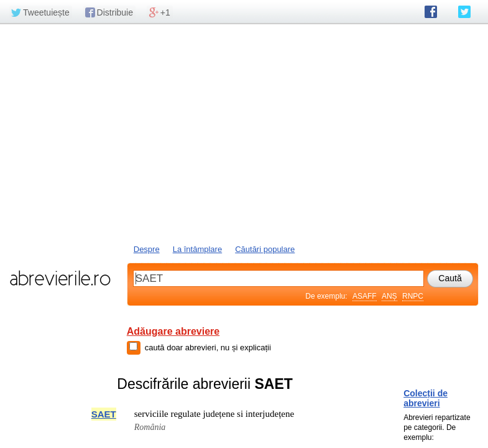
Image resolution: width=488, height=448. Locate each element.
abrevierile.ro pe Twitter (464, 12)
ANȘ (389, 296)
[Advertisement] (244, 133)
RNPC (413, 296)
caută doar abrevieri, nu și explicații (208, 348)
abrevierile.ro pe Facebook (431, 12)
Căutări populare (265, 249)
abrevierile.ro (60, 278)
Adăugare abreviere (173, 331)
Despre (147, 249)
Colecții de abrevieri (426, 398)
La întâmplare (198, 249)
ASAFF (365, 296)
